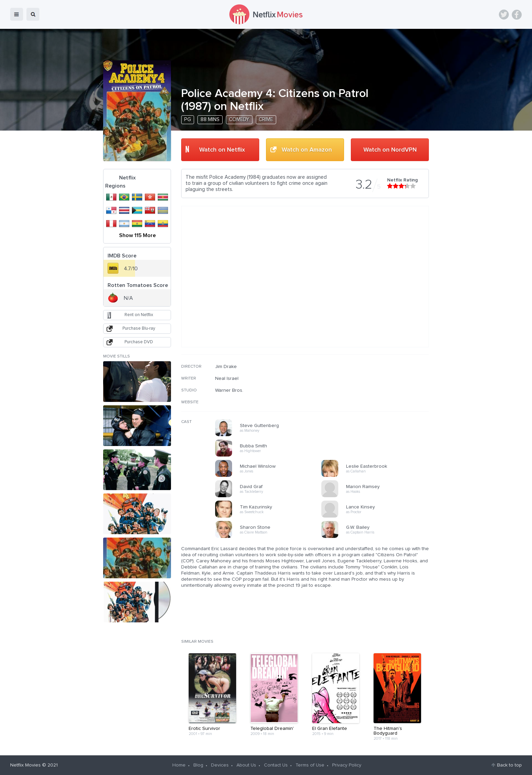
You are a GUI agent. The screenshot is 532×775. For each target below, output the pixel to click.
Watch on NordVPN (390, 150)
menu (17, 14)
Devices (220, 765)
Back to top (509, 765)
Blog (198, 765)
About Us (246, 765)
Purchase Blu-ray (139, 328)
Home (179, 765)
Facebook (517, 15)
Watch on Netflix (222, 150)
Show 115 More (137, 235)
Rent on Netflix (139, 315)
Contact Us (276, 765)
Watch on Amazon (307, 150)
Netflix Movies (25, 765)
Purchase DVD (139, 342)
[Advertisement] (378, 407)
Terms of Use (310, 765)
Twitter (504, 15)
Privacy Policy (347, 765)
